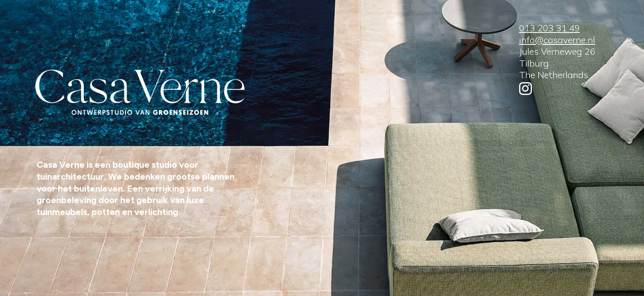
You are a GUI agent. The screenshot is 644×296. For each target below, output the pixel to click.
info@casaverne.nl (557, 40)
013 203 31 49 (550, 28)
